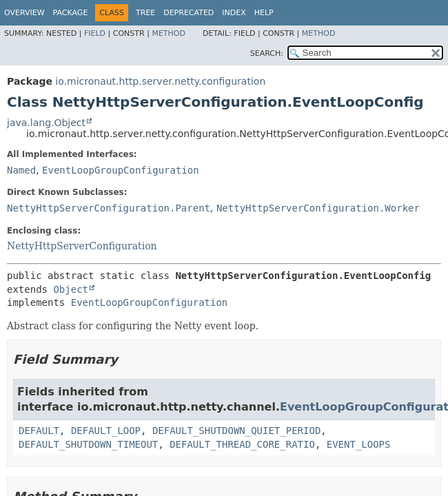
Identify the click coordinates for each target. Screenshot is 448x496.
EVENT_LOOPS (359, 444)
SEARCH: (267, 53)
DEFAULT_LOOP (106, 431)
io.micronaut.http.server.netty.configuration (160, 81)
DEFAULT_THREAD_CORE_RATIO (242, 444)
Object (71, 289)
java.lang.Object (46, 123)
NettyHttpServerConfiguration (82, 246)
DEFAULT (39, 431)
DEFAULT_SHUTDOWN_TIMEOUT (88, 444)
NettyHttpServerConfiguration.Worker (318, 208)
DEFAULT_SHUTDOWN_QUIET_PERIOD (236, 431)
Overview (24, 13)
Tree (145, 13)
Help (264, 13)
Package (71, 13)
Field (95, 33)
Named (21, 170)
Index (234, 13)
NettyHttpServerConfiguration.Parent (109, 208)
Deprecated (189, 13)
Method (169, 33)
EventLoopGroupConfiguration (121, 170)
